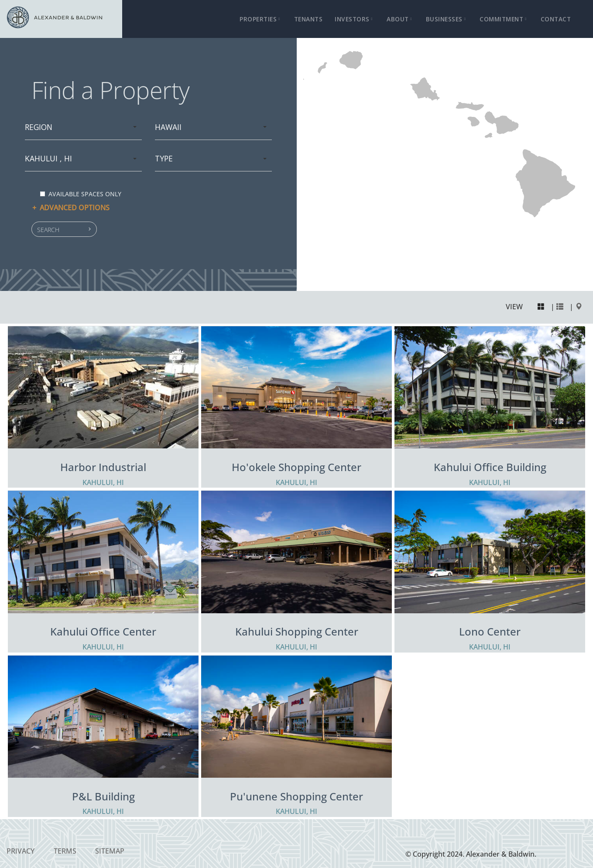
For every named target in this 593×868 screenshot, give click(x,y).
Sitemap (110, 851)
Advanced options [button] (70, 208)
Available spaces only (81, 194)
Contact (556, 19)
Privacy (21, 851)
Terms (65, 851)
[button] (64, 229)
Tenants (308, 19)
